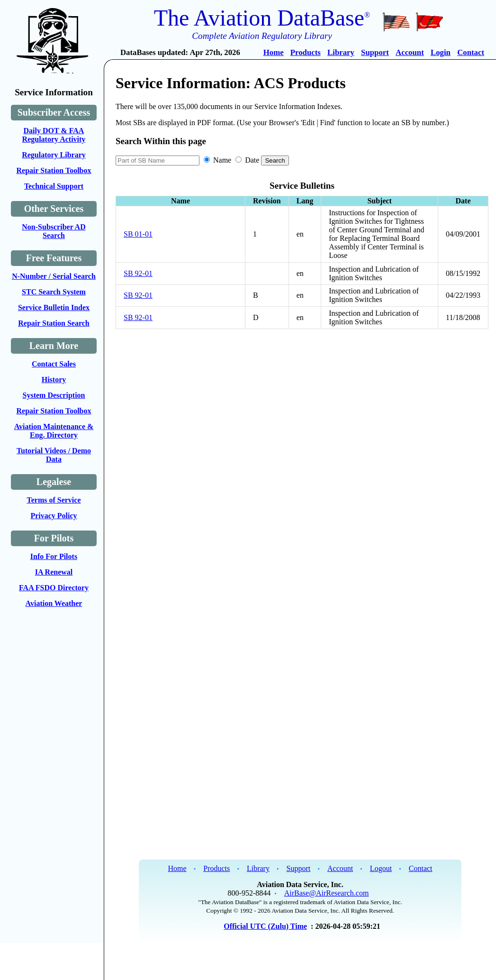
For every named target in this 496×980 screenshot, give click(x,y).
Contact (471, 52)
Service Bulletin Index (54, 307)
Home (274, 52)
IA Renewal (54, 572)
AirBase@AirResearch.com (327, 893)
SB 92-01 (138, 273)
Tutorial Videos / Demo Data (54, 455)
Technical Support (54, 186)
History (54, 380)
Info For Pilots (54, 556)
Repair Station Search (54, 323)
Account (410, 52)
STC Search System (54, 292)
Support (375, 52)
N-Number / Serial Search (54, 276)
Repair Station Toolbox (54, 170)
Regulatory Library (54, 155)
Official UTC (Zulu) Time (265, 926)
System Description (54, 395)
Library (341, 52)
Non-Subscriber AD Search (54, 231)
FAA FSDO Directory (54, 588)
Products (306, 52)
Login (441, 52)
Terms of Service (54, 500)
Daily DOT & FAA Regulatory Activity (54, 135)
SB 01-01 (138, 234)
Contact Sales (54, 364)
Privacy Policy (54, 516)
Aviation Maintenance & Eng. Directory (54, 431)
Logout (381, 868)
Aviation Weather (54, 603)
